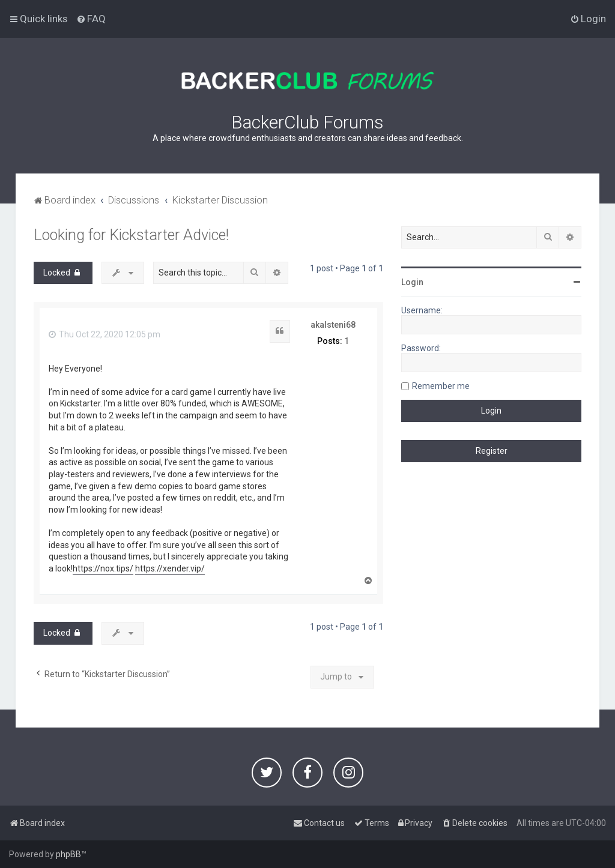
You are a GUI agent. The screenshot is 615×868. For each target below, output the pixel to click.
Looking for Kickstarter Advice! (131, 235)
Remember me (441, 386)
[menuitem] (91, 19)
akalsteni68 (333, 325)
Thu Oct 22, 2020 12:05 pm (105, 334)
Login (412, 282)
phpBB (68, 854)
